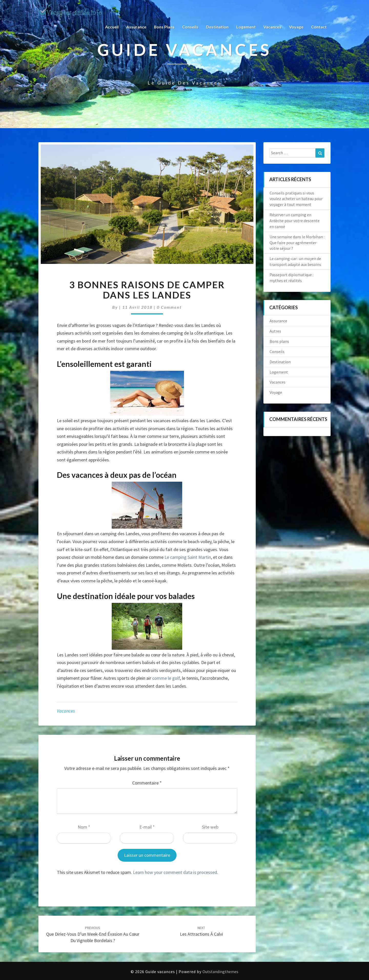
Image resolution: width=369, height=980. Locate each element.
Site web (210, 827)
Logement (246, 27)
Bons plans (164, 27)
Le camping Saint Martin (188, 557)
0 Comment (169, 307)
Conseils (190, 27)
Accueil (112, 27)
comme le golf (166, 678)
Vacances (272, 27)
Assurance (136, 27)
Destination (217, 27)
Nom (84, 827)
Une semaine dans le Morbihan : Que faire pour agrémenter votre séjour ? (297, 243)
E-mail (147, 827)
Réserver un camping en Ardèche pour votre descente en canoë (295, 221)
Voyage (296, 27)
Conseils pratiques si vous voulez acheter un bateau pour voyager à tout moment (296, 199)
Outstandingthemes (220, 972)
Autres (275, 331)
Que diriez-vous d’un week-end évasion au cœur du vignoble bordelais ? (93, 934)
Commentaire (147, 783)
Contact (319, 27)
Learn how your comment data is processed (175, 872)
